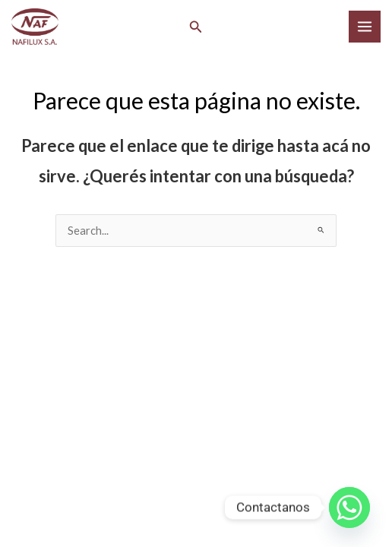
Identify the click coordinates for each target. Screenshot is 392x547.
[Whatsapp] (349, 507)
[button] (196, 27)
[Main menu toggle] (365, 27)
